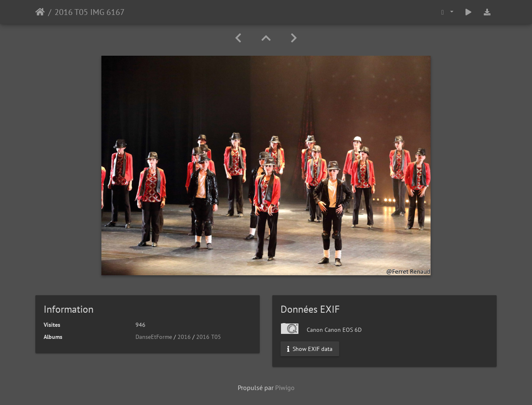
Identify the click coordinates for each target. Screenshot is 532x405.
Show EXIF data (310, 349)
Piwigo (285, 388)
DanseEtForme (154, 337)
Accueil (40, 12)
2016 (184, 337)
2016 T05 (209, 337)
